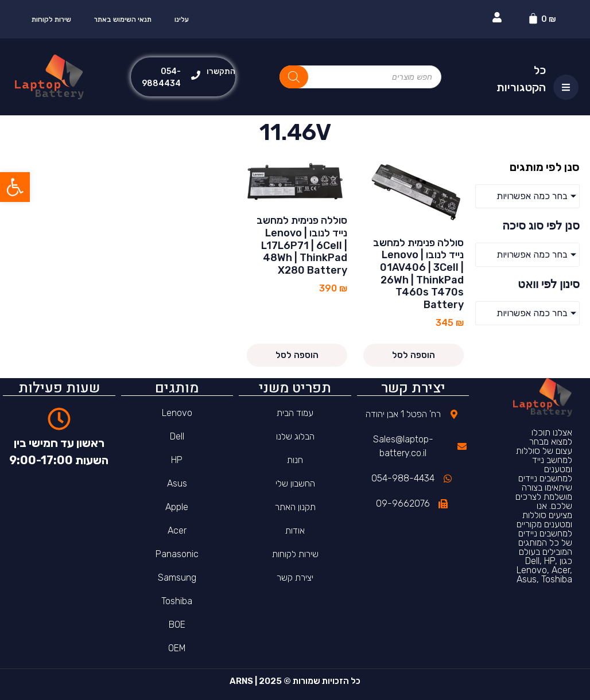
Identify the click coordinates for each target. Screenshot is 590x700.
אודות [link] (295, 530)
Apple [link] (177, 507)
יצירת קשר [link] (295, 577)
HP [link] (177, 460)
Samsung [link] (177, 577)
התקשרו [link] (221, 71)
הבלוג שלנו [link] (295, 436)
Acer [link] (177, 530)
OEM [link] (177, 648)
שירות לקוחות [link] (51, 20)
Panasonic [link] (177, 554)
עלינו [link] (182, 20)
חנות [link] (295, 460)
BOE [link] (177, 625)
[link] (15, 187)
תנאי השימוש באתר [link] (123, 20)
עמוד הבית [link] (295, 413)
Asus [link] (177, 483)
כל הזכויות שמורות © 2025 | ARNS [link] (295, 681)
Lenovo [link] (177, 413)
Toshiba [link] (177, 601)
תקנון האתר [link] (295, 507)
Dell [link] (177, 436)
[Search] (294, 77)
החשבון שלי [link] (295, 483)
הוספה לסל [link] (414, 355)
